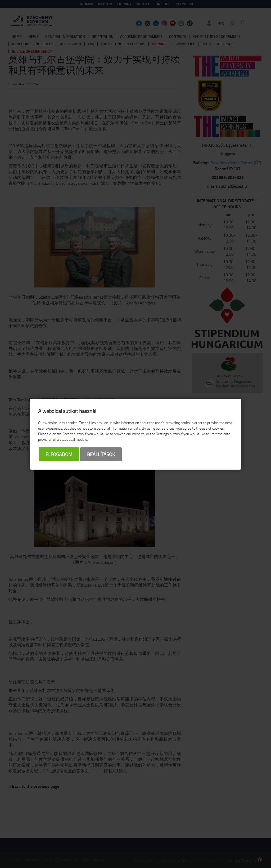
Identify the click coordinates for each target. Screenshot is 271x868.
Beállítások (101, 454)
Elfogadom (59, 454)
